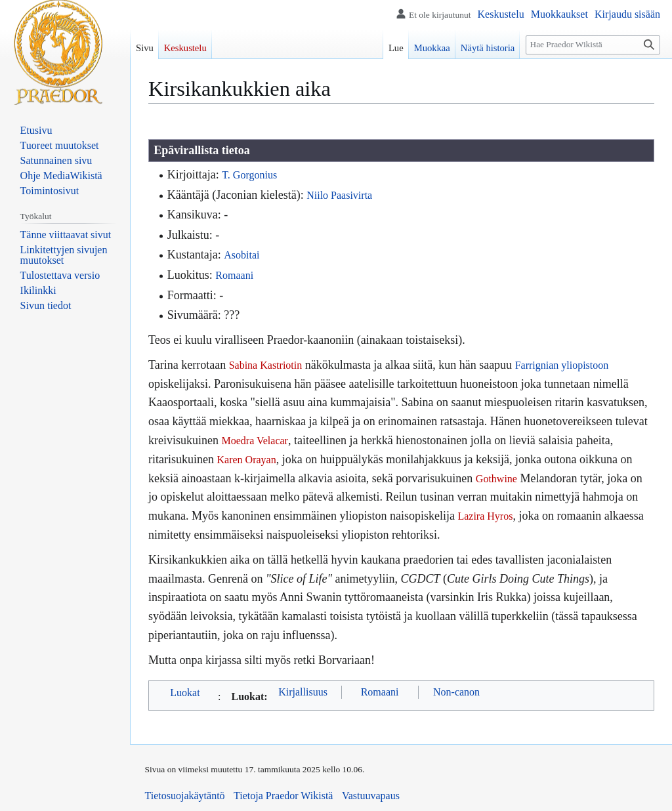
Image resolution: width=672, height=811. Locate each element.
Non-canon (456, 692)
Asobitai (241, 255)
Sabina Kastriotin (266, 365)
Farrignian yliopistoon (562, 365)
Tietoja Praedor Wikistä (283, 796)
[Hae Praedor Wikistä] (593, 45)
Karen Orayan (246, 460)
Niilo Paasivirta (339, 195)
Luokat (185, 693)
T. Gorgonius (249, 175)
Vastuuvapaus (371, 796)
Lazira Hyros (485, 516)
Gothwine (496, 479)
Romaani (234, 275)
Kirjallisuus (303, 692)
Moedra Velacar (254, 441)
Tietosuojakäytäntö (185, 796)
